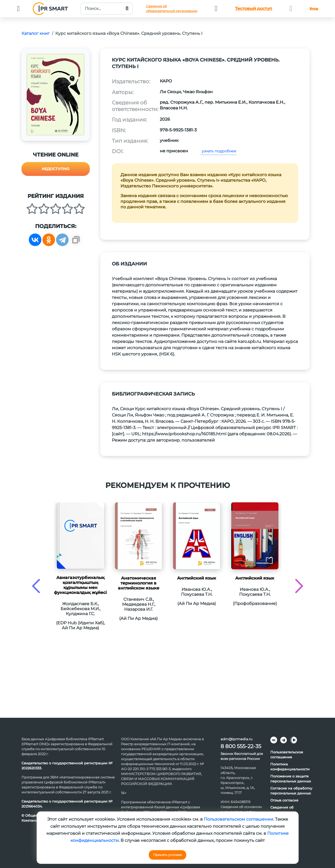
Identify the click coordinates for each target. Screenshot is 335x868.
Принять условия (167, 855)
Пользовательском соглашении (238, 819)
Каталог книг (36, 33)
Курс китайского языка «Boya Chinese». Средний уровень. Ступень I (129, 33)
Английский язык (197, 578)
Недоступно (56, 169)
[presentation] (36, 586)
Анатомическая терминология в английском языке (139, 583)
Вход (314, 9)
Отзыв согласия (284, 800)
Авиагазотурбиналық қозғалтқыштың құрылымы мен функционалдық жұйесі (80, 585)
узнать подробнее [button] (218, 151)
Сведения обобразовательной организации (172, 9)
